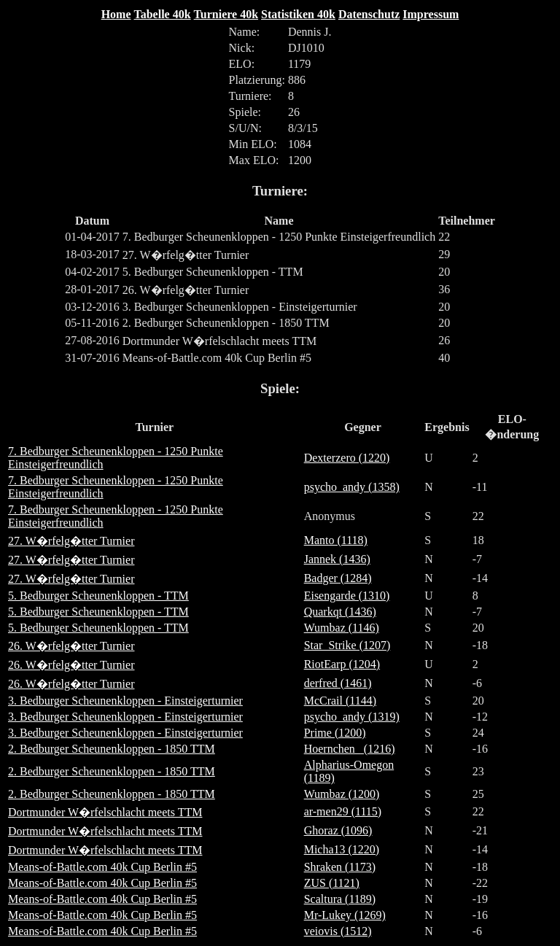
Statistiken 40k (298, 14)
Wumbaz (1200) (342, 794)
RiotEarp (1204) (342, 664)
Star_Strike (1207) (347, 645)
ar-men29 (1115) (343, 811)
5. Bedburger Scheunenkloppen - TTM (98, 596)
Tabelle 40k (163, 14)
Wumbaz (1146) (342, 628)
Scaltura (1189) (340, 899)
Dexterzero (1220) (347, 458)
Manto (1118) (336, 540)
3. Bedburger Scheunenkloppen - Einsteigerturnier (125, 701)
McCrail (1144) (340, 701)
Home (116, 14)
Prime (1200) (335, 733)
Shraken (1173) (340, 867)
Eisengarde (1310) (347, 596)
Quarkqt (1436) (340, 612)
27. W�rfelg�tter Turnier (71, 541)
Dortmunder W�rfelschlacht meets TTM (105, 812)
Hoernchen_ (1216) (350, 749)
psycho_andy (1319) (352, 717)
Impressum (431, 14)
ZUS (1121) (332, 883)
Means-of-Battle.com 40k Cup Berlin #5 (102, 867)
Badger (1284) (338, 578)
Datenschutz (369, 14)
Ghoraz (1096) (338, 830)
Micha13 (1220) (342, 849)
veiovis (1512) (338, 931)
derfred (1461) (338, 683)
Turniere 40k (226, 14)
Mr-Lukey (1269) (345, 915)
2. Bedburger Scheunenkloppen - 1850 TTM (112, 749)
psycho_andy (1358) (352, 487)
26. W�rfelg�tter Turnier (71, 646)
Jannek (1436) (337, 559)
